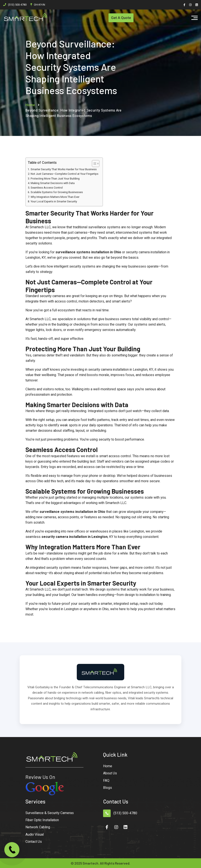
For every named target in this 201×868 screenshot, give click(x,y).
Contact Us (34, 842)
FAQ (106, 781)
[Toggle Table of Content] (93, 164)
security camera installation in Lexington (75, 537)
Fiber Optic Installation (42, 820)
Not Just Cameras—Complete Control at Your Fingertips (64, 174)
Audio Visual (35, 835)
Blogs (108, 788)
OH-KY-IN (39, 5)
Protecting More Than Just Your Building (55, 179)
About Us (110, 773)
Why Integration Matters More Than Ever (55, 197)
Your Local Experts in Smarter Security (54, 202)
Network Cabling (38, 827)
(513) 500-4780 (17, 5)
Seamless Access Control (47, 188)
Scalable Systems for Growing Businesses (57, 192)
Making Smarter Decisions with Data (53, 183)
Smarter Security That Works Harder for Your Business (64, 169)
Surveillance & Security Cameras (50, 813)
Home (30, 105)
